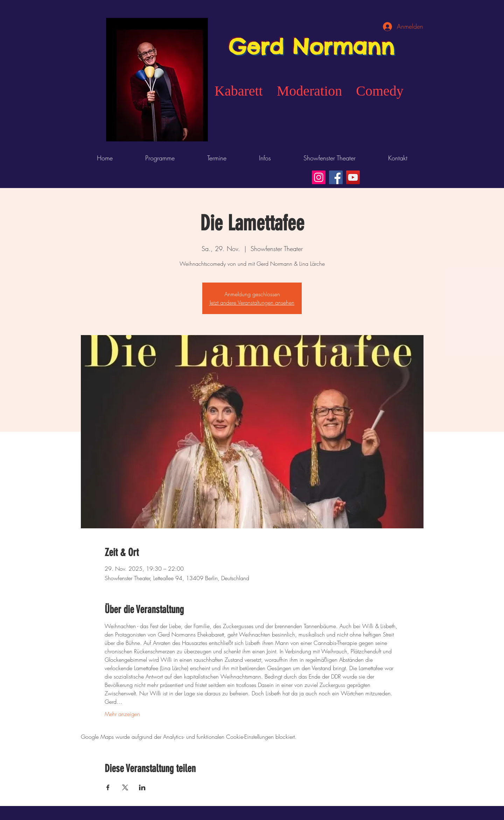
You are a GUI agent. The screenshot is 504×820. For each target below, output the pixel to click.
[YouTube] (353, 177)
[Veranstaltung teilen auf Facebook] (108, 787)
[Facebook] (336, 177)
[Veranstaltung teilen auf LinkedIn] (142, 787)
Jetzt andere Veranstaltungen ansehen (252, 303)
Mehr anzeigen (122, 714)
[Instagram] (319, 177)
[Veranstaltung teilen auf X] (125, 787)
